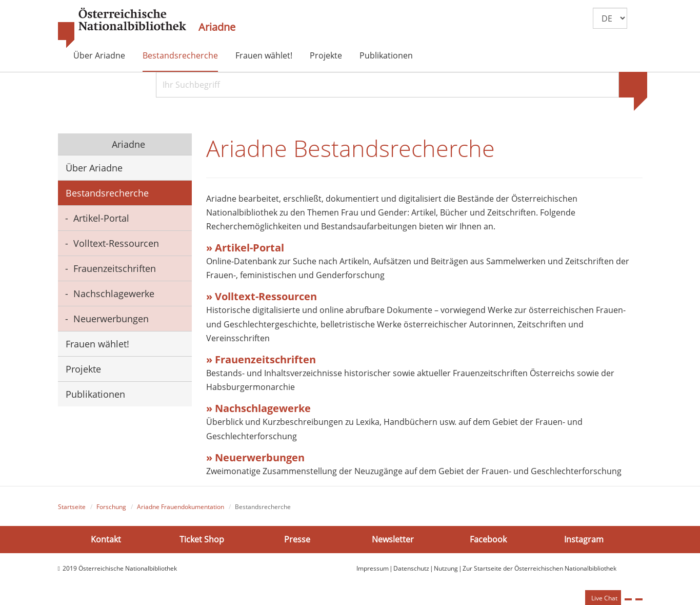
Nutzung (446, 568)
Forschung (111, 507)
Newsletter (393, 539)
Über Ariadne (99, 55)
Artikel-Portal (101, 218)
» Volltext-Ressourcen (262, 296)
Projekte (326, 55)
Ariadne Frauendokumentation (181, 507)
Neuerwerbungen (111, 319)
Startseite (72, 507)
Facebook (488, 539)
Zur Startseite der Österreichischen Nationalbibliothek (539, 568)
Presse (297, 539)
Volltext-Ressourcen (116, 243)
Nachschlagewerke (114, 294)
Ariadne (217, 27)
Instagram (584, 539)
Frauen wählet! (264, 55)
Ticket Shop (202, 539)
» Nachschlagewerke (260, 408)
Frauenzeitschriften (115, 268)
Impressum (373, 568)
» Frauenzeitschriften (261, 359)
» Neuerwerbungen (255, 457)
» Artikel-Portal (245, 248)
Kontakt (106, 539)
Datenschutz (411, 568)
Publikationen (386, 55)
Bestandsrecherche (180, 55)
